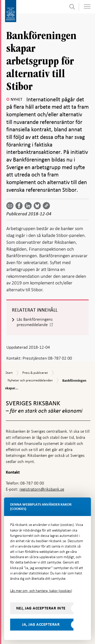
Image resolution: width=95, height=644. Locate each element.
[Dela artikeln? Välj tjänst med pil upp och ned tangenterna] (29, 206)
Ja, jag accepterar (41, 624)
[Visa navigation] (87, 6)
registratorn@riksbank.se (42, 489)
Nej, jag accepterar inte (41, 608)
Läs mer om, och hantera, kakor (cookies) (41, 591)
